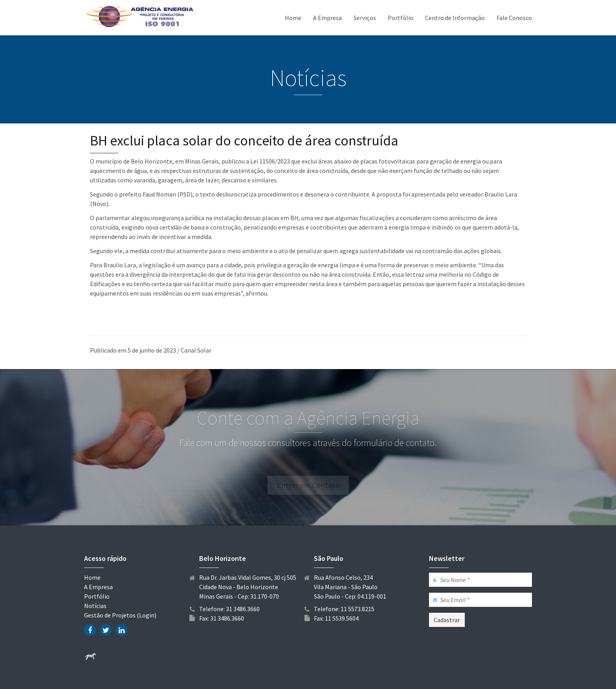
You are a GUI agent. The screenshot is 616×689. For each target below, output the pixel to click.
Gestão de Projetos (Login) (120, 615)
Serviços (365, 18)
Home (293, 18)
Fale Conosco (514, 18)
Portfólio (401, 18)
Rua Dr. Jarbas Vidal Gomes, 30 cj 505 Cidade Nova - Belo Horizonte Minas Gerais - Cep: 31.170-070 (248, 587)
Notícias (95, 606)
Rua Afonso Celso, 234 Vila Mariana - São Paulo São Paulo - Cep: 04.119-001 (350, 587)
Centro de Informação (455, 18)
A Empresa (327, 18)
